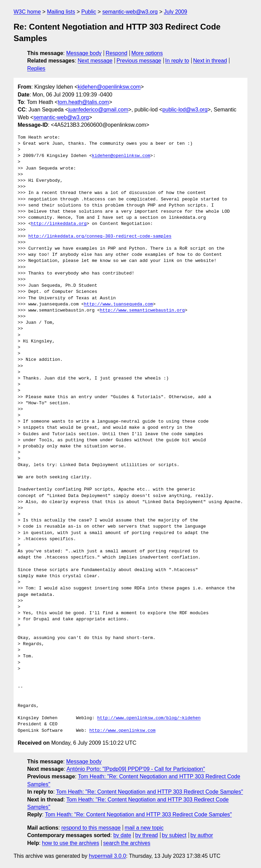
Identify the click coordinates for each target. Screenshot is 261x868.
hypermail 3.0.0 (107, 856)
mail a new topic (144, 828)
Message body (84, 53)
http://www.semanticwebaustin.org (142, 311)
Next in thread (210, 61)
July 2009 (176, 12)
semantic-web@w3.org (130, 12)
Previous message (139, 61)
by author (202, 835)
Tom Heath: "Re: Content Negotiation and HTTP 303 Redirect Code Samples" (150, 792)
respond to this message (91, 828)
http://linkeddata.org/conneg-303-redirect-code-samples (100, 236)
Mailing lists (61, 12)
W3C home (27, 12)
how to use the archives (71, 843)
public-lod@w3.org (185, 110)
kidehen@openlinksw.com (109, 87)
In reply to (177, 61)
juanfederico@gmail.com (98, 110)
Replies (36, 68)
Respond (117, 53)
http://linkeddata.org (59, 224)
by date (122, 835)
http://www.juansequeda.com (118, 304)
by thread (147, 835)
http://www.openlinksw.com (123, 731)
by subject (174, 835)
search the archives (127, 843)
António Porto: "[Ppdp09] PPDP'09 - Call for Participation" (136, 769)
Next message (95, 61)
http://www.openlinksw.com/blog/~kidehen (149, 718)
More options (147, 53)
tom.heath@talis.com (83, 102)
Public (89, 12)
